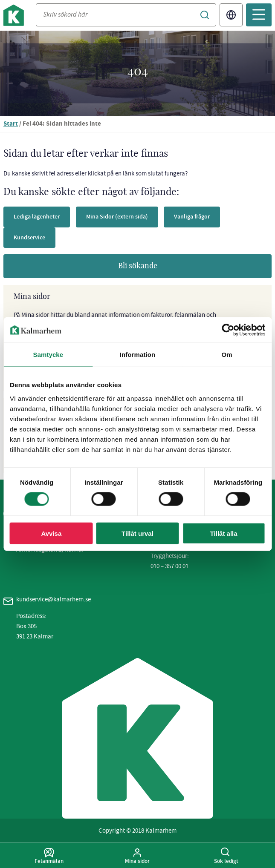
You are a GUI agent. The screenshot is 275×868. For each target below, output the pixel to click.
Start (11, 124)
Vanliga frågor (192, 217)
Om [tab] (227, 355)
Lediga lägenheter (37, 217)
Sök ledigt (226, 856)
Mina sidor (138, 856)
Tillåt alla (224, 533)
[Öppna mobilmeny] (259, 15)
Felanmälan (49, 856)
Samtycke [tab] (48, 355)
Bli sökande (138, 266)
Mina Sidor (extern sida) (117, 217)
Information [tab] (138, 355)
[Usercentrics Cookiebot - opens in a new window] (228, 330)
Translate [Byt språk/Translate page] (231, 15)
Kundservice (29, 237)
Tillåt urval (137, 533)
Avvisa (51, 533)
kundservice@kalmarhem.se (54, 599)
